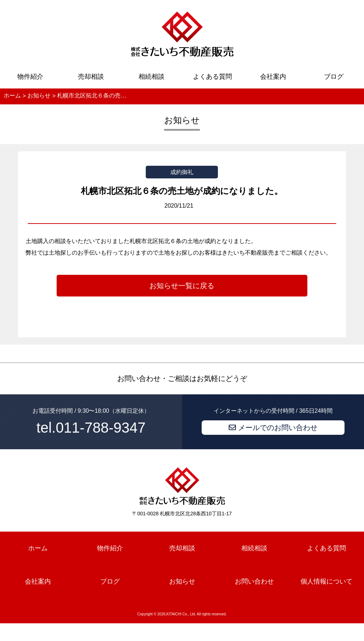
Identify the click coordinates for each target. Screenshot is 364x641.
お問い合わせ (254, 581)
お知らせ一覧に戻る (182, 286)
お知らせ (182, 581)
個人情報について (326, 581)
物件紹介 (30, 77)
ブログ (334, 77)
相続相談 (152, 77)
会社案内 (273, 77)
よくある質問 (212, 77)
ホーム (38, 549)
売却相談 (91, 77)
